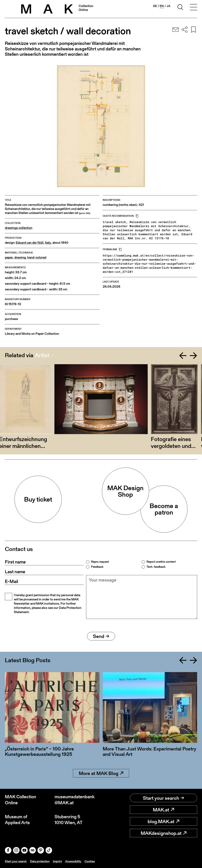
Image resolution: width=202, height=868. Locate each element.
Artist (42, 355)
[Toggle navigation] (194, 8)
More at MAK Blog (101, 773)
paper (9, 257)
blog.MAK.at (163, 821)
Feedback (97, 567)
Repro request (100, 562)
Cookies (90, 861)
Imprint (57, 861)
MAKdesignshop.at (164, 833)
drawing (20, 257)
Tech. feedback (156, 567)
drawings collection (19, 228)
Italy (48, 243)
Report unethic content (161, 562)
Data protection (40, 861)
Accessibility (73, 861)
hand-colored (37, 257)
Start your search (163, 798)
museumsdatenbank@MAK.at (75, 800)
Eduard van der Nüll (30, 243)
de (155, 6)
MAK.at (163, 810)
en (162, 6)
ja (168, 6)
